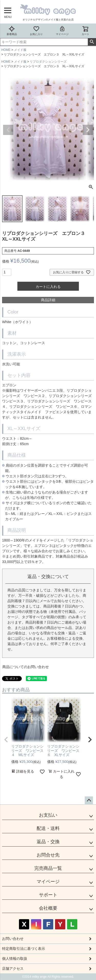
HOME (6, 50)
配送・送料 (48, 828)
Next (88, 130)
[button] (6, 740)
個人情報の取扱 (15, 959)
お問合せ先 (48, 855)
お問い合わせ (13, 939)
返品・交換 (48, 842)
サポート (48, 895)
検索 (92, 42)
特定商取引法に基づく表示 (24, 949)
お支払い (48, 815)
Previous (8, 130)
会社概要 (48, 908)
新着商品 (12, 31)
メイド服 (20, 50)
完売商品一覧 (48, 868)
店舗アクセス (13, 968)
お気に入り (36, 31)
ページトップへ (89, 801)
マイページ (62, 31)
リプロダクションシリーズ (48, 62)
